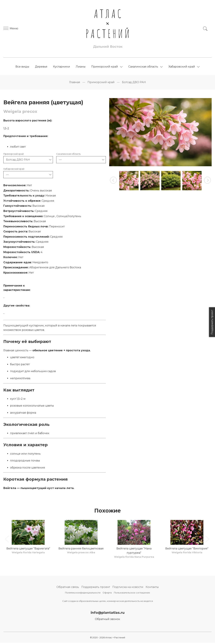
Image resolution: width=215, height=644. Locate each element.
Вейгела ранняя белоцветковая (81, 550)
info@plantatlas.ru (108, 614)
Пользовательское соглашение (132, 594)
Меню (11, 29)
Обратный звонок (107, 620)
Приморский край (105, 67)
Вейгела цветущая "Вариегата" (28, 550)
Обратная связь (68, 588)
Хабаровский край (182, 67)
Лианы (81, 67)
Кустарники (62, 67)
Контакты (152, 588)
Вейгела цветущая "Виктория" (187, 550)
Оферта (107, 594)
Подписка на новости (128, 588)
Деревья (41, 67)
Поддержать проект (96, 588)
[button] (113, 181)
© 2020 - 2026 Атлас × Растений (108, 639)
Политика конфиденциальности (83, 594)
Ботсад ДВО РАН (134, 83)
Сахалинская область (143, 67)
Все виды (22, 67)
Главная (75, 83)
